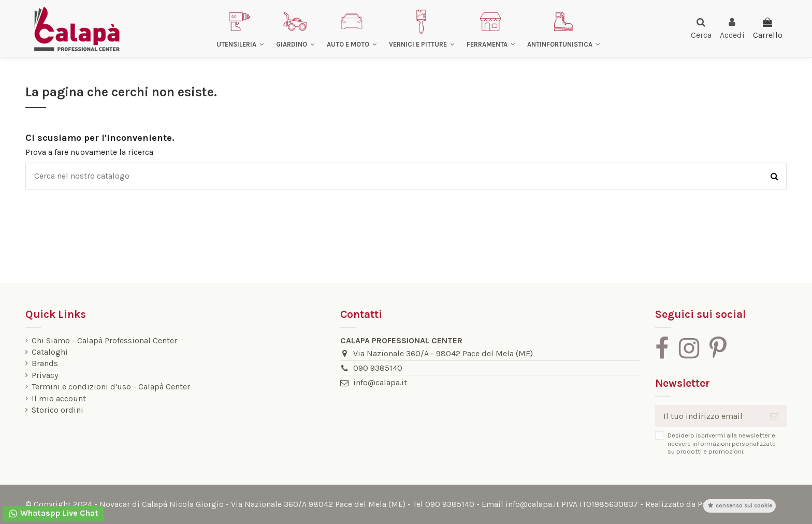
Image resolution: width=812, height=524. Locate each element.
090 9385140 (378, 368)
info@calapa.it (380, 382)
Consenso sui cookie (740, 506)
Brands (45, 363)
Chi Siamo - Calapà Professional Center (104, 341)
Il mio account (59, 399)
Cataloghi (50, 352)
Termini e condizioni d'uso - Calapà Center (111, 387)
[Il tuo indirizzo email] (708, 416)
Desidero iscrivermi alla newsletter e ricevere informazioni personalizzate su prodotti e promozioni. (722, 443)
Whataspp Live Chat (53, 513)
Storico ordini (57, 410)
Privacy (45, 375)
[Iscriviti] (774, 416)
